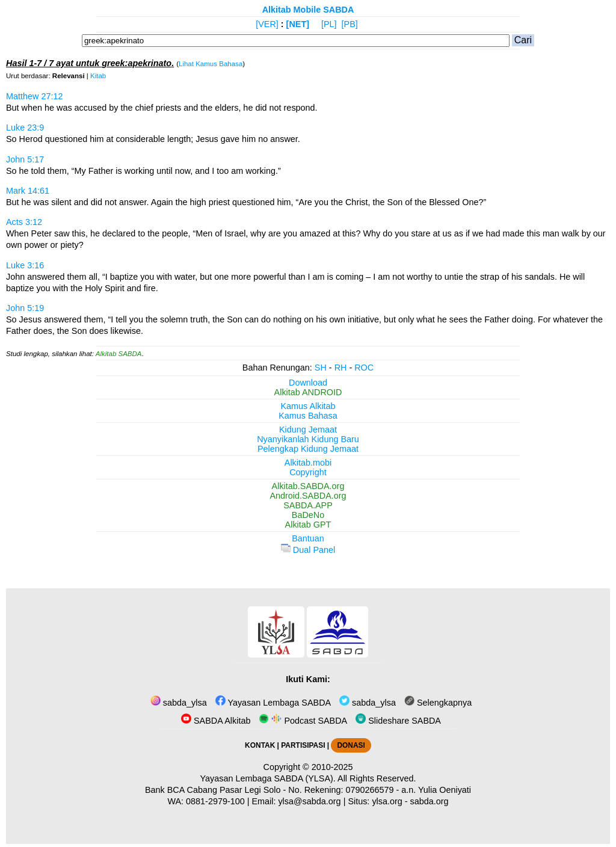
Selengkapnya (438, 703)
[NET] (298, 24)
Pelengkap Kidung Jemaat (308, 449)
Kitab (98, 76)
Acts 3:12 (24, 222)
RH (341, 368)
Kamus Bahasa (308, 416)
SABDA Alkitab (216, 721)
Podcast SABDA (303, 721)
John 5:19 (25, 308)
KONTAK (260, 745)
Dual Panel (308, 550)
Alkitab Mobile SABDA (308, 10)
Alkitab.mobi (308, 463)
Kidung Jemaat (308, 430)
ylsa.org (387, 801)
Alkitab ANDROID (308, 392)
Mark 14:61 (28, 191)
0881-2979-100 (215, 801)
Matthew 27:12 (34, 96)
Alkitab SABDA (119, 354)
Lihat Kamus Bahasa (211, 64)
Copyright (308, 472)
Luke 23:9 (25, 128)
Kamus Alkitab (308, 406)
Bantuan (308, 538)
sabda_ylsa (179, 703)
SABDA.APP (308, 505)
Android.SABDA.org (308, 496)
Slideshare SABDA (398, 721)
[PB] (350, 24)
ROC (364, 368)
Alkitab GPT (308, 525)
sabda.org (430, 801)
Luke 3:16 (25, 265)
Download (308, 383)
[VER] (267, 24)
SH (321, 368)
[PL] (329, 24)
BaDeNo (308, 515)
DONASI (351, 745)
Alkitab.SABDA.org (308, 486)
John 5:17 (25, 159)
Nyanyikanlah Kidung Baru (308, 439)
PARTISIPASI (303, 745)
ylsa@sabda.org (309, 801)
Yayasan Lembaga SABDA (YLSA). (268, 778)
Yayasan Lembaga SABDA (273, 703)
